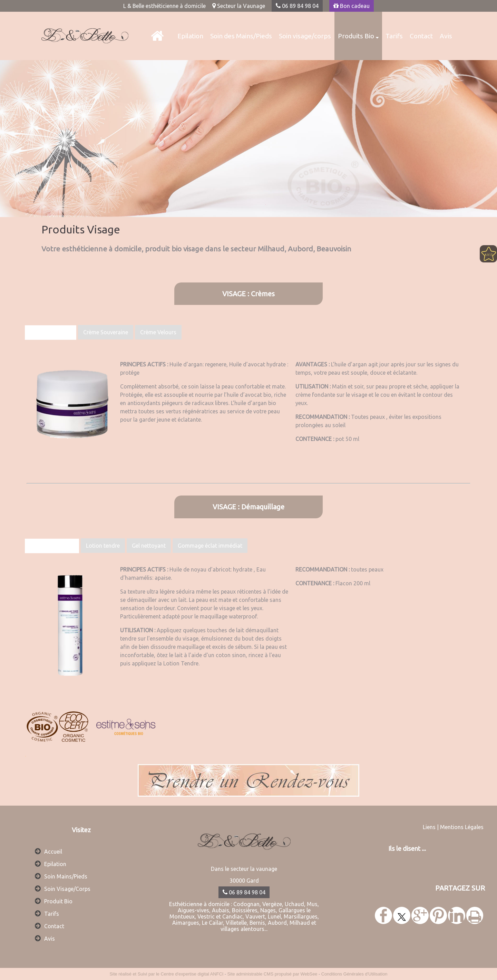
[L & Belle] (157, 36)
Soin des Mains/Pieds (241, 36)
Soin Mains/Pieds (66, 876)
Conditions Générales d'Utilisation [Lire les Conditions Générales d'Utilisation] (354, 974)
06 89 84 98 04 (297, 6)
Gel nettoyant (149, 546)
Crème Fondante (51, 333)
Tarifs (394, 36)
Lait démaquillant (52, 546)
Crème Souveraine (106, 332)
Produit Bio (58, 901)
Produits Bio (356, 36)
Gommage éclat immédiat (210, 546)
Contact (421, 36)
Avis (446, 36)
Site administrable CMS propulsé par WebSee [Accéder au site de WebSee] (272, 974)
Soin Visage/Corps (67, 889)
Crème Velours (158, 332)
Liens (429, 827)
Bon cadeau (352, 6)
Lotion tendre (103, 546)
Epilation (190, 36)
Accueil (53, 852)
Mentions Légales (462, 827)
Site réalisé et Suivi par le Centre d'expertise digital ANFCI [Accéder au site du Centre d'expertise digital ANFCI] (167, 974)
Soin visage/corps (305, 36)
